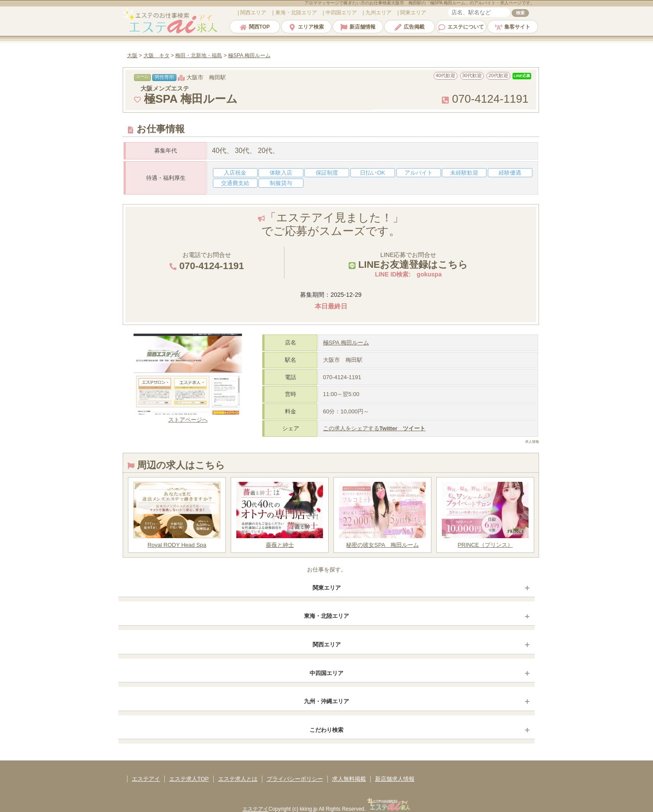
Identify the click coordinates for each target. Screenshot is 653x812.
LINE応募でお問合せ (408, 261)
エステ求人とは (238, 779)
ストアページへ (188, 416)
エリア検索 (306, 27)
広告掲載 (410, 27)
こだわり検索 (326, 730)
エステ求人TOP (189, 779)
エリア (253, 13)
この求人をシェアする (374, 428)
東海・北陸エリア (326, 616)
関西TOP (255, 27)
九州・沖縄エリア (326, 701)
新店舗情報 (358, 27)
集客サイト (513, 27)
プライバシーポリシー (295, 779)
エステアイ (146, 779)
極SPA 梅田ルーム (346, 343)
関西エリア (327, 645)
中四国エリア (326, 673)
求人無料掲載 (349, 779)
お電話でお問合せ (207, 261)
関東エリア (327, 588)
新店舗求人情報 (395, 779)
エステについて (461, 27)
